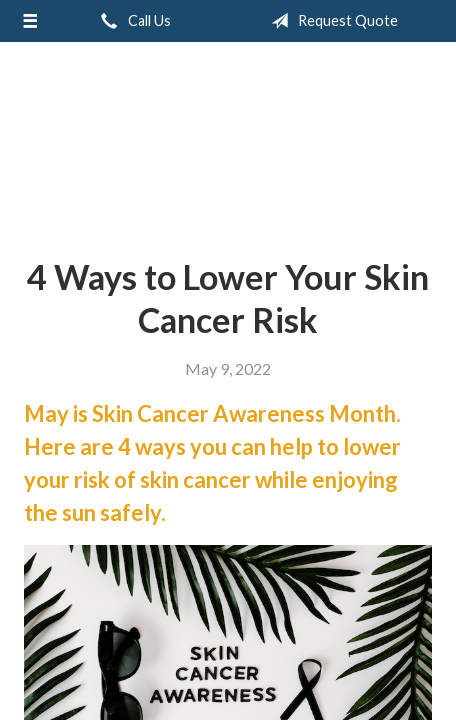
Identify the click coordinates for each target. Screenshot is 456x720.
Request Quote (330, 21)
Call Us (132, 21)
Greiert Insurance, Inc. (228, 142)
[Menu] (30, 21)
